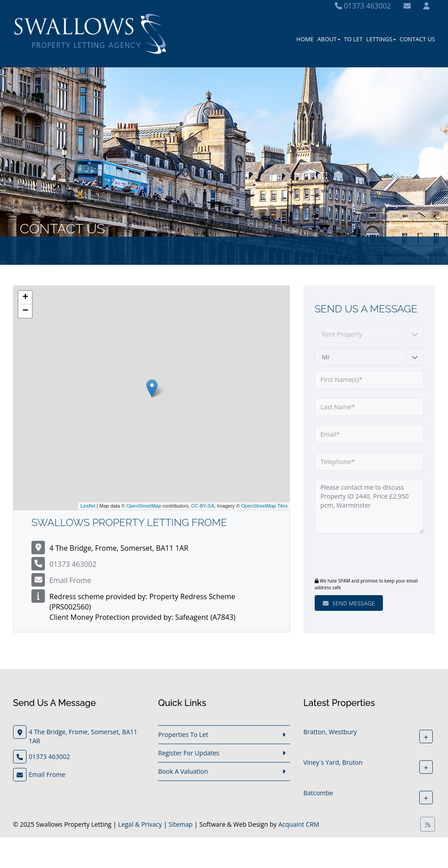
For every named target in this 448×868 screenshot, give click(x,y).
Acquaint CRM (299, 824)
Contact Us (417, 39)
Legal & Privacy (140, 824)
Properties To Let (183, 734)
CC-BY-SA (203, 506)
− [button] (25, 311)
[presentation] (369, 557)
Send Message (349, 603)
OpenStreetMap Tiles (264, 506)
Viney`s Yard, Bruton (333, 762)
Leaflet (88, 506)
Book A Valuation (183, 771)
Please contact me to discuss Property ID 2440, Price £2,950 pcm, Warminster (369, 507)
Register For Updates (189, 753)
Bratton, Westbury (330, 732)
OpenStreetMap (144, 506)
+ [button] (25, 298)
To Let (353, 39)
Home (305, 39)
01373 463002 (363, 6)
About (329, 39)
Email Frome (70, 580)
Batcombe (318, 793)
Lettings (381, 39)
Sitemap (181, 824)
